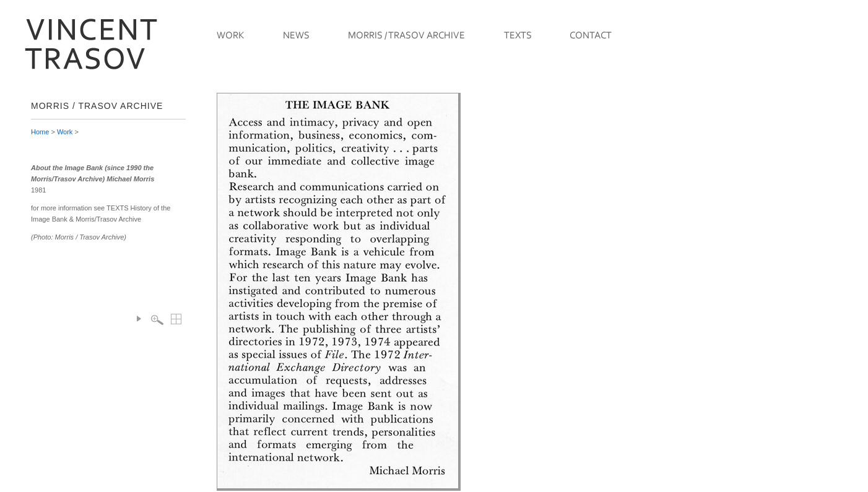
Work (65, 132)
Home (40, 132)
